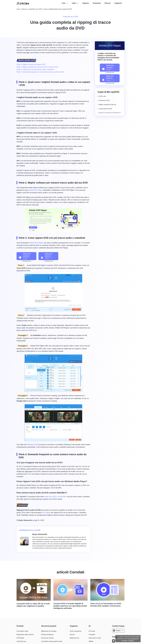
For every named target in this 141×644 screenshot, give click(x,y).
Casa (18, 9)
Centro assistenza (76, 631)
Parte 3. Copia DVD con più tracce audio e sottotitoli (35, 69)
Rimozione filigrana (47, 635)
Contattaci (92, 635)
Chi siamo (92, 631)
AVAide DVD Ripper (35, 190)
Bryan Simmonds (25, 520)
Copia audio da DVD (105, 109)
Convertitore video (22, 631)
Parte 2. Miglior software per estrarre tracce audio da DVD (37, 67)
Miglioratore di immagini (49, 631)
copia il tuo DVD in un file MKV (55, 497)
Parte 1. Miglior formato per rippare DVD (31, 64)
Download (97, 3)
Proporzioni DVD (104, 100)
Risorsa (108, 3)
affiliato (91, 641)
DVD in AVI (102, 96)
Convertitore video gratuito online (52, 641)
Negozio (86, 3)
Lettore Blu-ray (21, 641)
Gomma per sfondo (47, 638)
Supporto (118, 3)
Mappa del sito (74, 638)
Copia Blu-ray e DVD (35, 9)
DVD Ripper (46, 513)
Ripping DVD (33, 445)
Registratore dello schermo (25, 635)
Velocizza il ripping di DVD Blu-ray (110, 113)
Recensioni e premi (95, 638)
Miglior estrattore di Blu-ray (108, 105)
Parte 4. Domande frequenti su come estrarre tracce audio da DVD (40, 72)
